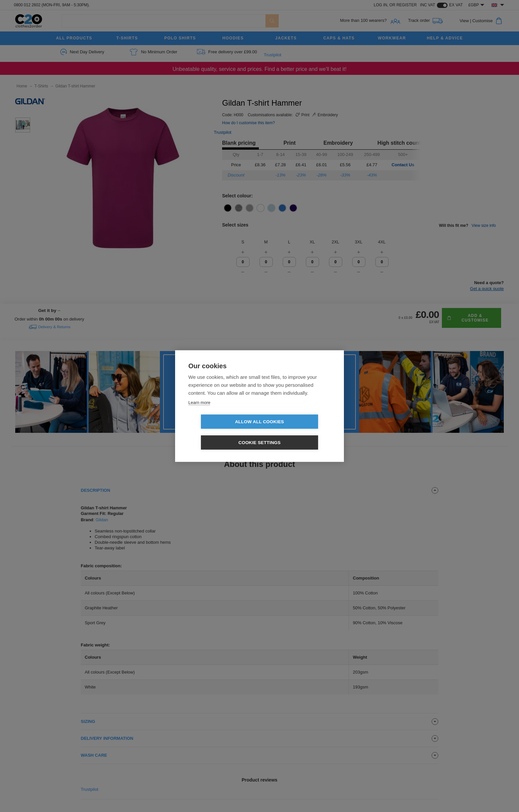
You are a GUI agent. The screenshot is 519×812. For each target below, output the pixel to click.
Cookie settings (298, 432)
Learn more (199, 413)
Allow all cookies (221, 432)
